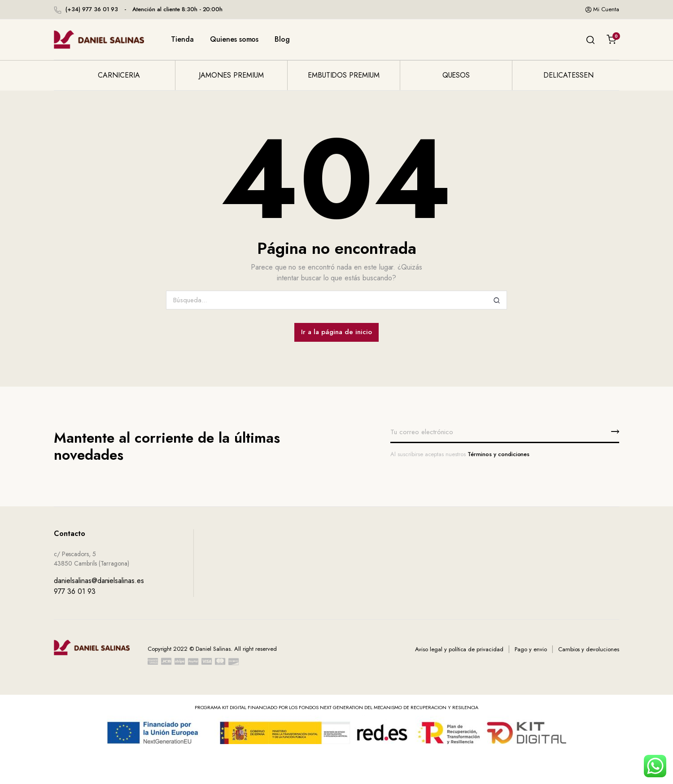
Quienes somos (234, 39)
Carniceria (119, 75)
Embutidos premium (344, 75)
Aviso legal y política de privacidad (459, 649)
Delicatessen (568, 75)
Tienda (182, 39)
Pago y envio (531, 649)
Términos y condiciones (498, 454)
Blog (282, 39)
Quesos (456, 75)
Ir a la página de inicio (336, 332)
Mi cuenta (602, 9)
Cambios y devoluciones (589, 649)
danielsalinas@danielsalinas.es (99, 581)
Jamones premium (231, 75)
